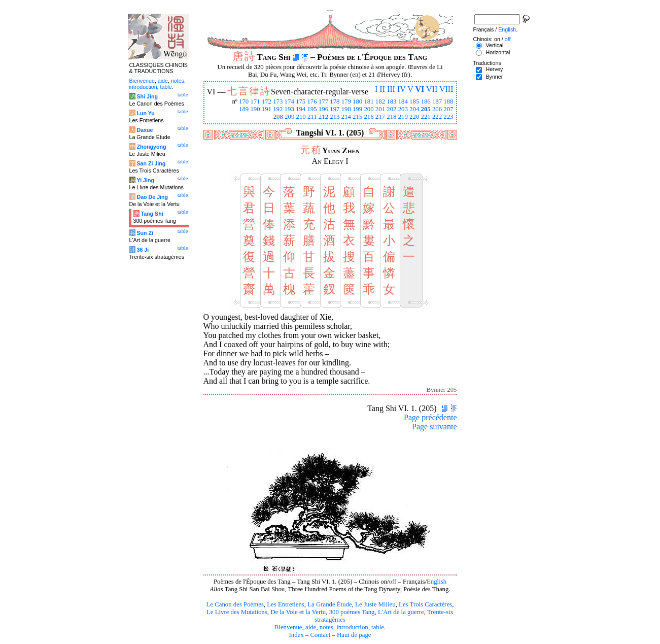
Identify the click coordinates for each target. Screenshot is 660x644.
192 (278, 109)
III (391, 89)
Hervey (494, 69)
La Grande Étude (329, 604)
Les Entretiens (286, 604)
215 (357, 117)
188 (448, 101)
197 (335, 109)
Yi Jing (145, 180)
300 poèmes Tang (352, 612)
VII (432, 89)
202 (391, 109)
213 (335, 117)
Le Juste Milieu (375, 604)
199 (357, 109)
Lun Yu (145, 113)
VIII (446, 89)
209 (289, 117)
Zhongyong (151, 147)
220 (414, 117)
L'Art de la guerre (401, 612)
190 (255, 109)
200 (369, 109)
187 (437, 101)
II (382, 89)
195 (312, 109)
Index (296, 635)
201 (380, 109)
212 (323, 117)
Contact (320, 635)
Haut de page (354, 635)
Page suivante (434, 427)
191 (267, 109)
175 (301, 101)
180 (357, 101)
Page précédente (430, 417)
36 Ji (143, 250)
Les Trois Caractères (425, 604)
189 (244, 109)
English (437, 582)
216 (369, 117)
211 (312, 117)
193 (289, 109)
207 (448, 109)
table (378, 627)
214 (346, 117)
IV (402, 89)
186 (425, 101)
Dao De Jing (152, 197)
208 (278, 117)
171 (255, 101)
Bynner (494, 77)
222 (437, 117)
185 (414, 101)
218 (391, 117)
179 (346, 101)
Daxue (145, 130)
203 (403, 109)
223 (448, 117)
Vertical (494, 45)
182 (380, 101)
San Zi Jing (151, 163)
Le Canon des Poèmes (235, 604)
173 (278, 101)
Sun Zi (145, 233)
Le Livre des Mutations (237, 612)
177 (323, 101)
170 (244, 101)
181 (369, 101)
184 (403, 101)
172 (267, 101)
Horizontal (498, 52)
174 (289, 101)
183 (391, 101)
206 (437, 109)
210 (301, 117)
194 (301, 109)
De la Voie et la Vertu (298, 612)
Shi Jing (147, 96)
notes (326, 627)
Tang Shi (152, 214)
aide (311, 627)
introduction (352, 627)
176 (312, 101)
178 (335, 101)
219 (403, 117)
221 (425, 117)
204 (414, 109)
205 (425, 109)
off (393, 582)
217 (380, 117)
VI (420, 89)
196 (323, 109)
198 (346, 109)
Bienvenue (288, 627)
